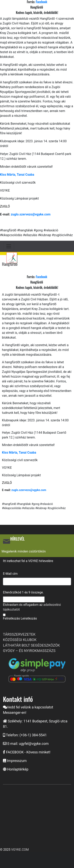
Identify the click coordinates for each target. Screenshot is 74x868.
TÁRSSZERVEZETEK (19, 634)
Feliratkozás (11, 618)
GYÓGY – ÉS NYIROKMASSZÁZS (29, 651)
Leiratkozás (29, 618)
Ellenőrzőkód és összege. (23, 592)
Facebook (42, 277)
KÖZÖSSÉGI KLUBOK (20, 640)
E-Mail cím (10, 574)
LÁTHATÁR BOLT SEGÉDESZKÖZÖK (31, 645)
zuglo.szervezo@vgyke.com (31, 214)
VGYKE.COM (20, 850)
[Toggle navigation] (9, 246)
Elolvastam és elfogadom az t (32, 607)
